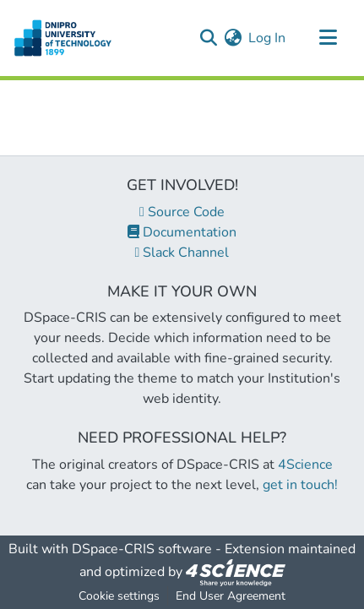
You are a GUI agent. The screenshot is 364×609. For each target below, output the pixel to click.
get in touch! (300, 485)
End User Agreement (231, 596)
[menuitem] (233, 38)
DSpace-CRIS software (142, 549)
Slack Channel (182, 253)
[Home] (63, 38)
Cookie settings (119, 596)
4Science (305, 465)
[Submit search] (208, 38)
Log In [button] (268, 38)
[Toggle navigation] (328, 38)
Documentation (182, 232)
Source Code (182, 212)
